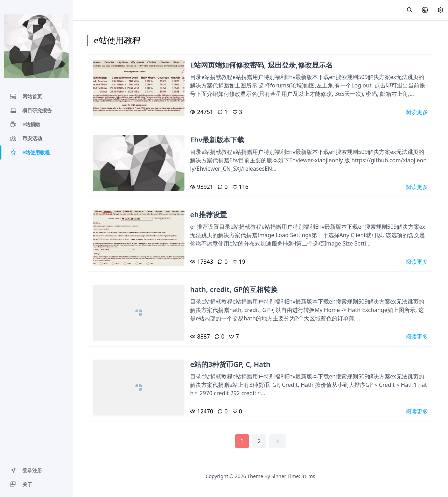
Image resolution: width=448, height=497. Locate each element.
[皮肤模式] (425, 10)
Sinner (279, 476)
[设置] (440, 10)
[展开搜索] (409, 10)
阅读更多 (417, 112)
